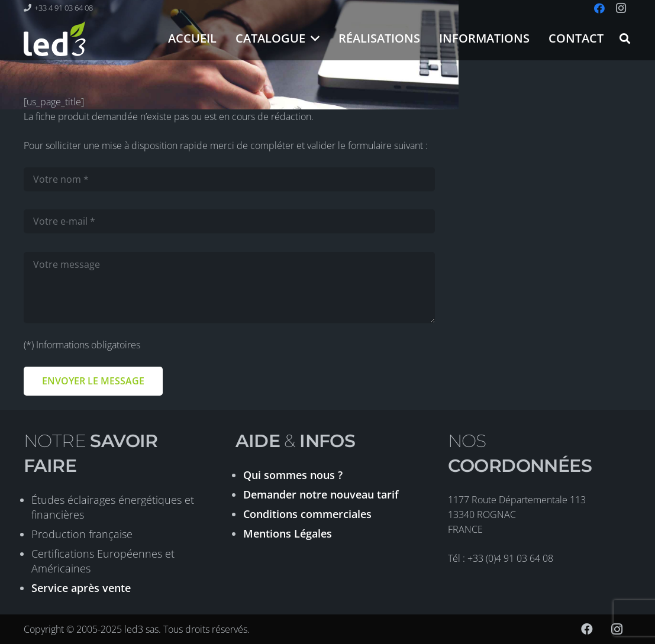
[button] (313, 38)
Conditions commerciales (307, 514)
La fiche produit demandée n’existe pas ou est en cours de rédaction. (169, 116)
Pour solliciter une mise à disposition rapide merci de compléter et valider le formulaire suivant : (226, 145)
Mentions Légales (288, 533)
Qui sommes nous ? (293, 475)
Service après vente (81, 588)
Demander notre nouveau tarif (321, 494)
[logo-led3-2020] (55, 38)
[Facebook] (587, 629)
